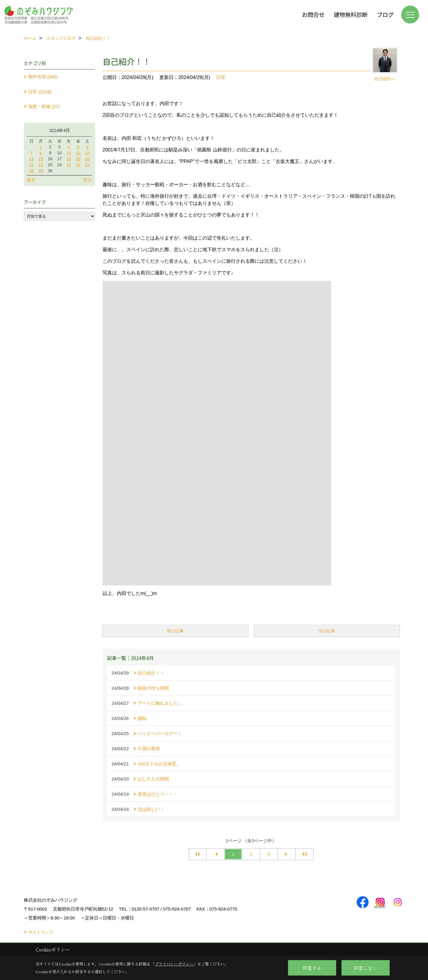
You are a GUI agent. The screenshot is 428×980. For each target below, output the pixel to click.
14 (32, 159)
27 (87, 165)
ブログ (385, 14)
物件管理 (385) (43, 77)
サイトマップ (41, 932)
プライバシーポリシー (174, 964)
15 (41, 159)
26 (78, 165)
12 (78, 153)
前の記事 (175, 631)
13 (87, 153)
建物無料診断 (351, 14)
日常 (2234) (40, 92)
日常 (221, 77)
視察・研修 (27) (44, 106)
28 (32, 171)
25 (69, 165)
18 (69, 159)
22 (41, 165)
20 (87, 159)
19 (78, 159)
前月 (31, 180)
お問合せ (313, 14)
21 (32, 165)
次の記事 (327, 631)
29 (41, 171)
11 (69, 153)
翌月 (88, 180)
